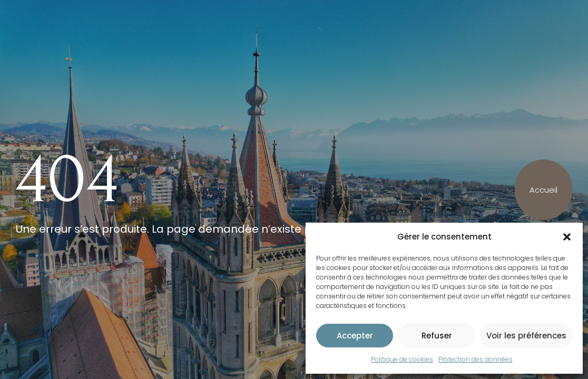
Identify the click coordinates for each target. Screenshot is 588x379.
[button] (567, 237)
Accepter (355, 336)
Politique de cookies (402, 359)
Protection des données (476, 359)
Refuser (437, 336)
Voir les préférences (526, 336)
